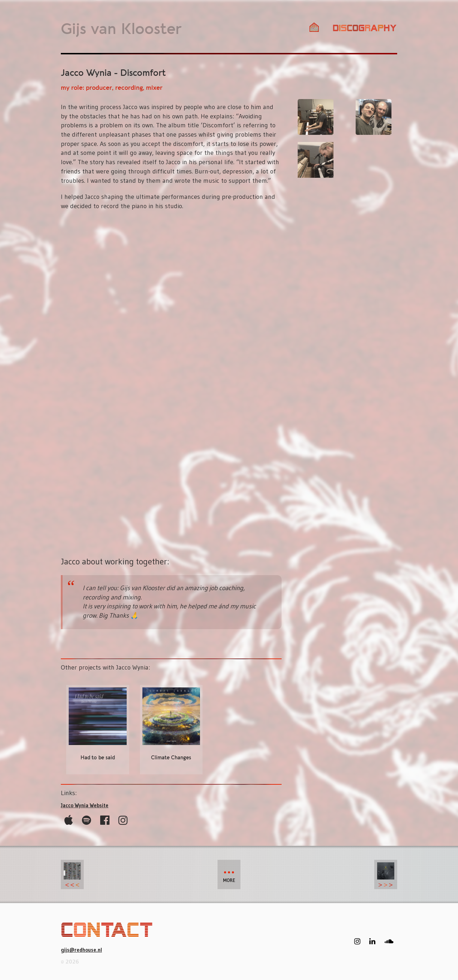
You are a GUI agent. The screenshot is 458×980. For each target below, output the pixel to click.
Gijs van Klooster (121, 30)
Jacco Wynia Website (85, 805)
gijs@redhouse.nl (81, 950)
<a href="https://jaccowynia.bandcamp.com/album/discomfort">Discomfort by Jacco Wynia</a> (171, 384)
